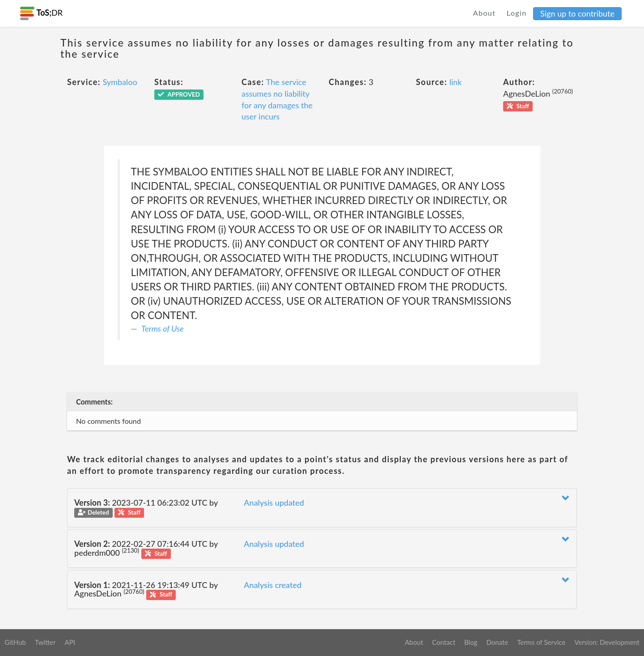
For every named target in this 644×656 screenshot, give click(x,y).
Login (517, 13)
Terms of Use (163, 328)
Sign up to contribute (577, 13)
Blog (471, 642)
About (485, 13)
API (70, 642)
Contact (444, 642)
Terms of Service (541, 642)
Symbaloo (120, 82)
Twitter (45, 642)
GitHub (15, 642)
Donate (497, 642)
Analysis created (273, 585)
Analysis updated (274, 503)
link (456, 82)
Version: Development (607, 642)
